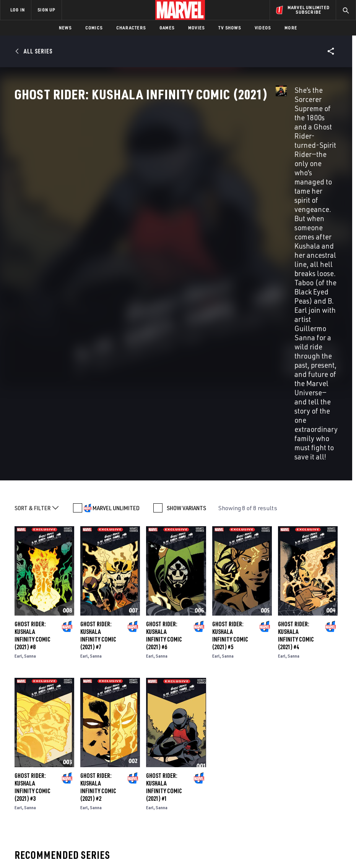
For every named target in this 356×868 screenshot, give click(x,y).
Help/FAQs (79, 781)
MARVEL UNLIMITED (116, 247)
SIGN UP (46, 10)
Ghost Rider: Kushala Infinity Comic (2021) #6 (164, 374)
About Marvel (75, 767)
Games (167, 28)
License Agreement (305, 853)
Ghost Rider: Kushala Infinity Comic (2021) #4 (296, 374)
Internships (82, 803)
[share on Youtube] (281, 799)
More (291, 28)
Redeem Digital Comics (132, 803)
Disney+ (132, 775)
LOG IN (18, 10)
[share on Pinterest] (313, 799)
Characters (131, 28)
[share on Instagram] (313, 783)
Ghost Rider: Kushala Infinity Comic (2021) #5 (230, 374)
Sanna (30, 395)
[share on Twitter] (297, 783)
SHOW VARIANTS (186, 247)
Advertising (138, 764)
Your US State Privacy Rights (127, 853)
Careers (77, 792)
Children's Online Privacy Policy (245, 853)
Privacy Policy (76, 853)
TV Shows (230, 28)
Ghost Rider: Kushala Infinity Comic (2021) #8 (33, 374)
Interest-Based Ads (157, 862)
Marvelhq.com (141, 786)
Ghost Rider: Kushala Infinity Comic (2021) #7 (98, 374)
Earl (18, 395)
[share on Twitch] (329, 799)
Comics (94, 28)
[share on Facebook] (282, 783)
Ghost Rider (29, 694)
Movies (196, 28)
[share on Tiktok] (281, 815)
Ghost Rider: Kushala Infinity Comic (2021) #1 (164, 526)
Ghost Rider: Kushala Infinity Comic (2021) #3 (33, 526)
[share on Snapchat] (297, 799)
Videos (263, 28)
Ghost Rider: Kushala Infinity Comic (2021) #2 (98, 526)
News (65, 28)
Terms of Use (41, 853)
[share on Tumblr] (329, 783)
